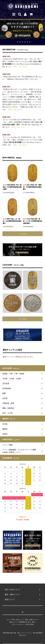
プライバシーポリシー (18, 624)
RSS (28, 624)
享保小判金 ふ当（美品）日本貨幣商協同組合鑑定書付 (12, 221)
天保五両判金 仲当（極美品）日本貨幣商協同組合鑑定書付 (12, 187)
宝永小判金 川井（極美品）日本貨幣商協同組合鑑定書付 (32, 187)
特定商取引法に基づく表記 (27, 622)
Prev (3, 29)
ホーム (9, 620)
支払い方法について (18, 620)
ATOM (32, 624)
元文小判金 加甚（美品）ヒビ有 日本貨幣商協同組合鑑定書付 (32, 221)
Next (42, 29)
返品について (13, 622)
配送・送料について (31, 620)
